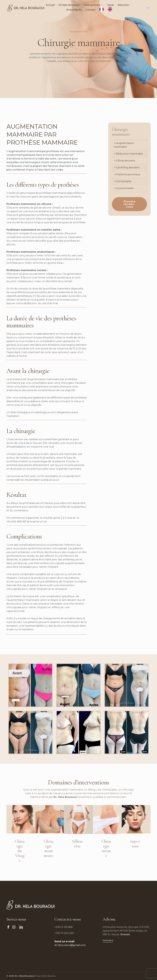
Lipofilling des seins (128, 167)
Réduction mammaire (129, 154)
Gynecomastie (125, 188)
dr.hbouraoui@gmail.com (70, 945)
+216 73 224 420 (64, 933)
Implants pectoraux (128, 174)
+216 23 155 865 (64, 927)
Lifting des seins (126, 161)
